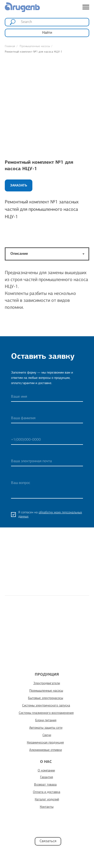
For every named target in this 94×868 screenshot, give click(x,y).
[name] (47, 397)
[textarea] (47, 488)
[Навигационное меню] (86, 7)
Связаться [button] (48, 841)
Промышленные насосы (35, 46)
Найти (47, 33)
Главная (10, 46)
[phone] (47, 440)
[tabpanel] (47, 300)
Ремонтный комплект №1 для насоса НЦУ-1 (33, 52)
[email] (47, 461)
